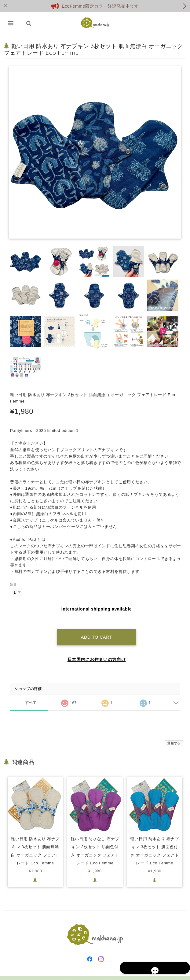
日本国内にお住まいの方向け (97, 652)
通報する (174, 736)
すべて (31, 696)
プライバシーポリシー (121, 975)
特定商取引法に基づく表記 (160, 975)
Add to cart (97, 630)
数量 (13, 584)
